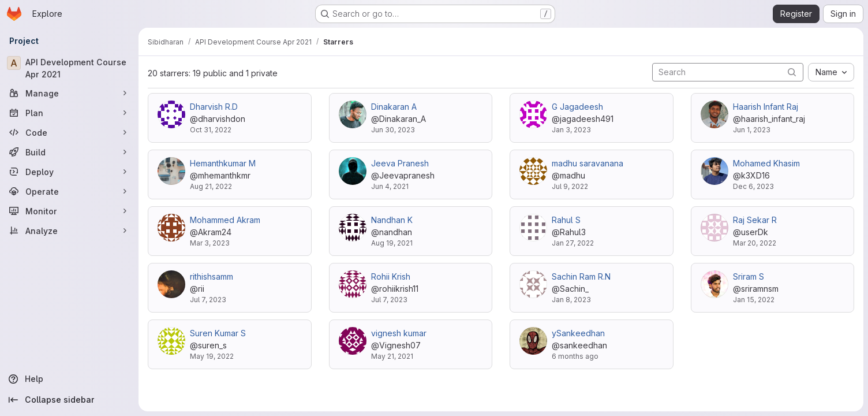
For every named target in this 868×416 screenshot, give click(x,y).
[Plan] (69, 113)
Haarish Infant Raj (766, 107)
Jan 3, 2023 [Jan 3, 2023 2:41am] (571, 130)
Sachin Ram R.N (581, 276)
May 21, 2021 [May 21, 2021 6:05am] (392, 356)
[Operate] (69, 191)
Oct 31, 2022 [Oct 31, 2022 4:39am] (211, 130)
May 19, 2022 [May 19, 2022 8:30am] (212, 356)
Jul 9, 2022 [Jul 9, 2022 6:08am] (570, 186)
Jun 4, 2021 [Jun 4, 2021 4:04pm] (390, 186)
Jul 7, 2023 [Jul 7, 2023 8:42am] (208, 300)
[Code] (69, 132)
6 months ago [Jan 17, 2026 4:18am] (575, 356)
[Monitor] (69, 211)
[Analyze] (69, 231)
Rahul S (566, 220)
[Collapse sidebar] (69, 400)
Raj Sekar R (755, 220)
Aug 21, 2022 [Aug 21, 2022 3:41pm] (211, 186)
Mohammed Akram (225, 220)
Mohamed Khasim (766, 163)
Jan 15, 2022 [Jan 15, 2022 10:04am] (754, 300)
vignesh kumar (399, 333)
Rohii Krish (391, 276)
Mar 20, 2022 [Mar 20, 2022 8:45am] (755, 243)
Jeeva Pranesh (400, 163)
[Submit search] (792, 72)
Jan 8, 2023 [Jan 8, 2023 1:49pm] (571, 300)
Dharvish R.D (214, 107)
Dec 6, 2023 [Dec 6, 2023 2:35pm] (753, 186)
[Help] (69, 379)
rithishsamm (212, 276)
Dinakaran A (394, 107)
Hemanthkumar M (223, 163)
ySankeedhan (578, 333)
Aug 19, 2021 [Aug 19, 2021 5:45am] (392, 243)
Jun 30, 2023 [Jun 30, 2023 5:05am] (393, 130)
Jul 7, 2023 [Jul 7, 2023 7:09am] (389, 300)
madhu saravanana (588, 163)
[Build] (69, 152)
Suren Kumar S (218, 333)
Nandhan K (392, 220)
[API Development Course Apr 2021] (69, 68)
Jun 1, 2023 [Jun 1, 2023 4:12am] (752, 130)
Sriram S (749, 276)
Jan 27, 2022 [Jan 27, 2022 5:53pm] (573, 243)
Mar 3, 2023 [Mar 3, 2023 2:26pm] (210, 243)
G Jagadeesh (577, 107)
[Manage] (69, 93)
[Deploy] (69, 172)
